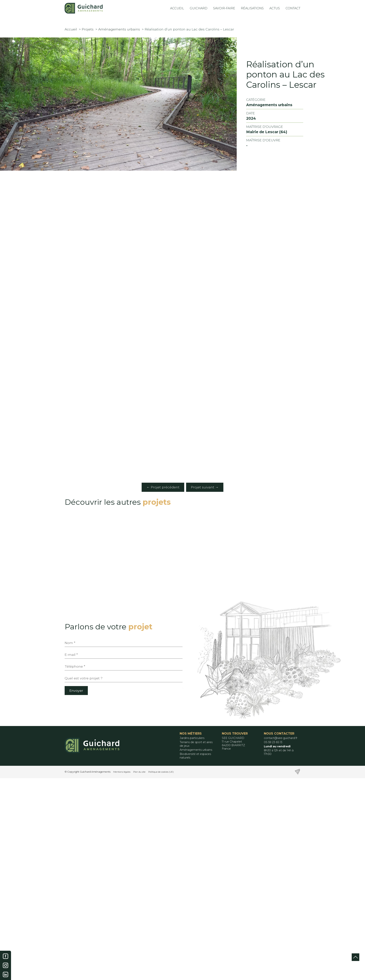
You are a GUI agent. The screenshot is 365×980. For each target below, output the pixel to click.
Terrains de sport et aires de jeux (196, 744)
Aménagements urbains (196, 750)
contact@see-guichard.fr (281, 738)
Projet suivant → (205, 487)
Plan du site (139, 772)
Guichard (199, 8)
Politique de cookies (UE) (161, 772)
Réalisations (252, 8)
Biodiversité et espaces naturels (195, 756)
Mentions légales (122, 772)
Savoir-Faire (224, 8)
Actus (275, 8)
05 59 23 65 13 (273, 742)
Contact (293, 8)
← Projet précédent (163, 487)
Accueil (177, 8)
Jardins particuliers (192, 738)
